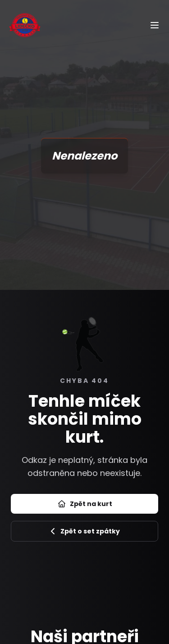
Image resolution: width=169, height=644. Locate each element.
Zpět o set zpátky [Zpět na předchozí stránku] (85, 531)
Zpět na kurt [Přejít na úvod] (85, 504)
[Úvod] (25, 25)
